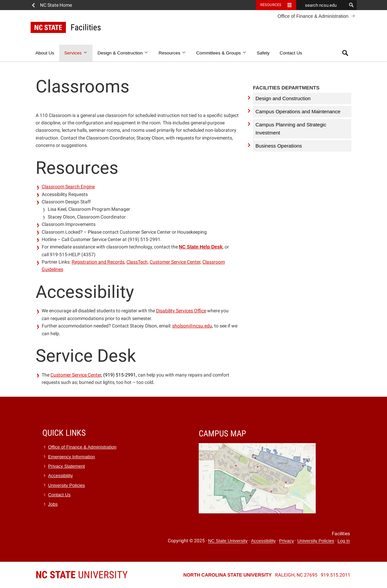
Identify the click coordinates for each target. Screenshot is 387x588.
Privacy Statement (67, 466)
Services (76, 53)
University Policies (67, 485)
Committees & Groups (221, 53)
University (82, 575)
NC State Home (56, 5)
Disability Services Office (181, 311)
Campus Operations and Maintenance (298, 111)
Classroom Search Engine (68, 187)
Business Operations (279, 146)
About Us (45, 53)
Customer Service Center (175, 262)
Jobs (53, 504)
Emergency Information (72, 457)
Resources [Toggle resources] (271, 5)
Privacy (286, 541)
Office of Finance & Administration (313, 16)
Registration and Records (98, 262)
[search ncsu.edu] (321, 5)
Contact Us (291, 53)
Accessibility (61, 476)
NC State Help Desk (201, 247)
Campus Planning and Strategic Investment (291, 129)
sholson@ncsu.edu (192, 326)
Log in (344, 541)
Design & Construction (123, 53)
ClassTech (137, 262)
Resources (172, 53)
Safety (263, 53)
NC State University (228, 541)
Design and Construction (283, 98)
